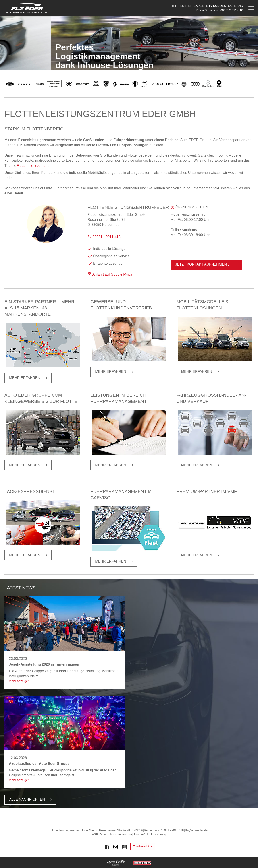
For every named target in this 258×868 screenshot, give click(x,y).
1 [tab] (226, 56)
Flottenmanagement (32, 166)
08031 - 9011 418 (104, 237)
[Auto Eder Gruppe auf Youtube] (125, 847)
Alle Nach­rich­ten (31, 800)
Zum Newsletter (143, 847)
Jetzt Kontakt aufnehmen (203, 264)
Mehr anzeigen (19, 681)
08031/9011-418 (232, 10)
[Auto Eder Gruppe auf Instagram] (116, 847)
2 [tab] (230, 56)
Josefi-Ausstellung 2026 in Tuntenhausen (44, 664)
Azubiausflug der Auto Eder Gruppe (39, 764)
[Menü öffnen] (251, 8)
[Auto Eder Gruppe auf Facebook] (107, 847)
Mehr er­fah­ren (29, 378)
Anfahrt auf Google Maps (112, 274)
